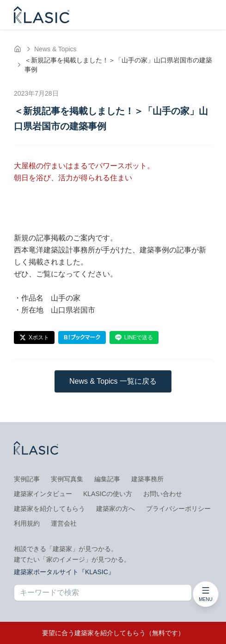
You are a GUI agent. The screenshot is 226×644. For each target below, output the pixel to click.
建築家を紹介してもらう (49, 509)
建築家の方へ (116, 509)
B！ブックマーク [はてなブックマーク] (82, 337)
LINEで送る (134, 337)
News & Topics (55, 49)
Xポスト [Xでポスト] (34, 337)
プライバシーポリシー (178, 509)
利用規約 (27, 523)
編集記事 (107, 479)
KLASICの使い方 (108, 494)
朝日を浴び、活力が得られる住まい (73, 178)
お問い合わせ (163, 494)
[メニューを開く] (206, 594)
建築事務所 (147, 479)
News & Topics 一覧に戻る (113, 381)
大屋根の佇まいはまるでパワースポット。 (84, 166)
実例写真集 (67, 479)
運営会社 (64, 523)
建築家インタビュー (43, 494)
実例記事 (27, 479)
